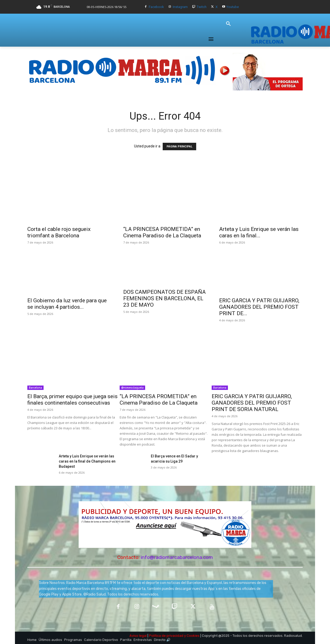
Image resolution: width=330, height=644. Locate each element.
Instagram (180, 7)
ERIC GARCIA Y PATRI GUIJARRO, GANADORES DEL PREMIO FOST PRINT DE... (259, 307)
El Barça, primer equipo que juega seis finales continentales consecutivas (72, 400)
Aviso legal (138, 636)
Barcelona (35, 388)
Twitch (202, 7)
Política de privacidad (166, 636)
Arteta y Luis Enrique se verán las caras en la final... (259, 232)
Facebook (156, 7)
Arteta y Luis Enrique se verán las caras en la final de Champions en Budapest (87, 461)
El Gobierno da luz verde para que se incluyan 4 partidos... (67, 304)
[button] (228, 24)
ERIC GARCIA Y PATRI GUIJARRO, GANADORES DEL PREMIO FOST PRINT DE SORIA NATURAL (252, 403)
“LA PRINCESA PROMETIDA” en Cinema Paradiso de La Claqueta (162, 232)
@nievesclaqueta (132, 388)
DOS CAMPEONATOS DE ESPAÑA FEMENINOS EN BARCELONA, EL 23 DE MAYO (164, 298)
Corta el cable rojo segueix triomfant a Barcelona (59, 232)
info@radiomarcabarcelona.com (177, 557)
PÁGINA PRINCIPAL (179, 147)
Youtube (233, 7)
